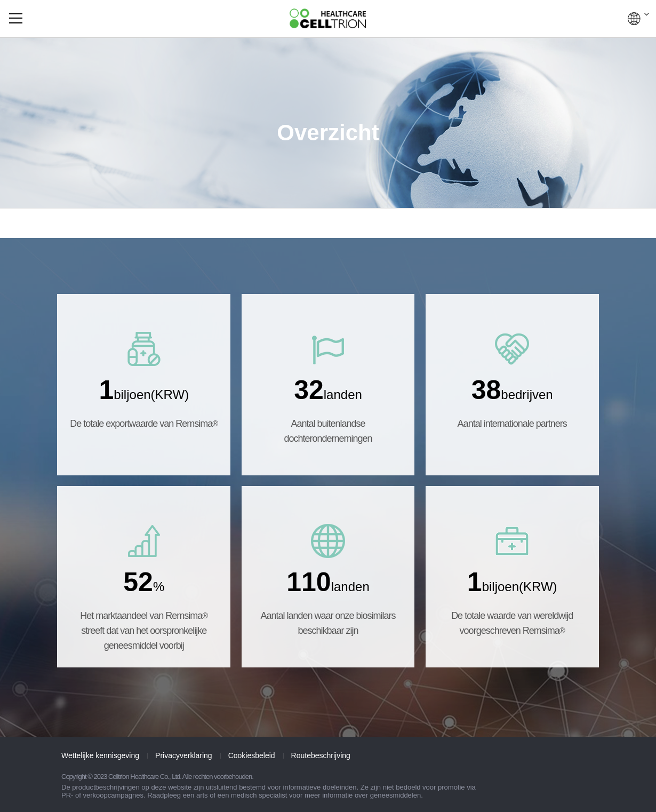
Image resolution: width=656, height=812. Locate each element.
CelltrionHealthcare (328, 18)
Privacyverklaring (184, 755)
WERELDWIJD (638, 19)
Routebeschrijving (321, 755)
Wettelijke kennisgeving (100, 755)
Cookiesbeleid (252, 755)
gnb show (16, 18)
